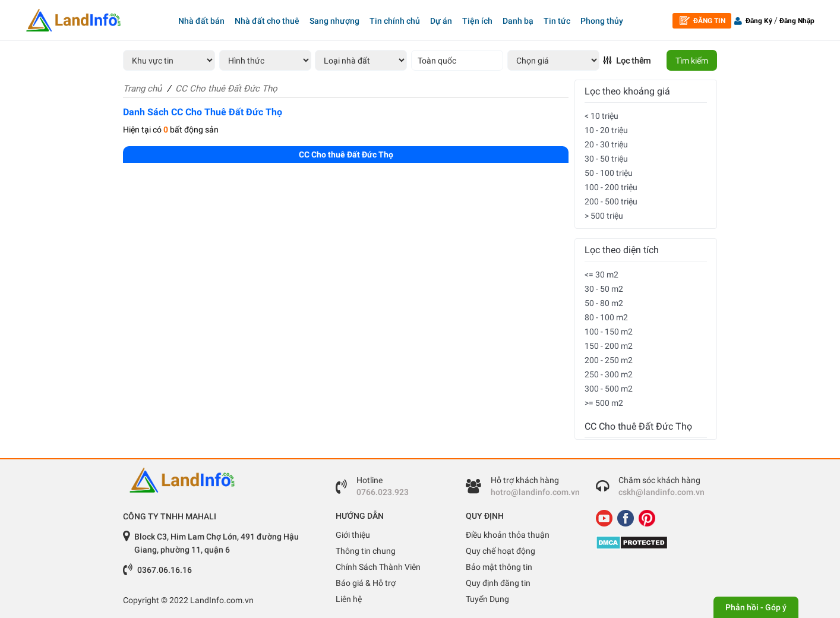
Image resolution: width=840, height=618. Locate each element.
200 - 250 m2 (609, 360)
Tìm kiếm (692, 61)
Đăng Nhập (797, 21)
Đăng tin (702, 21)
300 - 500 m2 (609, 389)
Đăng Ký (759, 21)
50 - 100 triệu (609, 173)
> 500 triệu (604, 216)
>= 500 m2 (604, 403)
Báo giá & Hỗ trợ (366, 583)
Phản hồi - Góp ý (756, 607)
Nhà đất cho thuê (267, 21)
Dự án (441, 21)
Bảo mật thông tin (499, 567)
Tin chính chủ (395, 21)
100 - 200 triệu (611, 187)
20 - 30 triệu (606, 144)
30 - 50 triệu (606, 159)
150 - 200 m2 (609, 346)
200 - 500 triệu (611, 201)
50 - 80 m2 (604, 303)
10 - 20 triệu (606, 130)
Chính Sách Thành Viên (378, 567)
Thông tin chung (366, 551)
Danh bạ (518, 21)
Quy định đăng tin (498, 583)
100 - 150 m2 (609, 332)
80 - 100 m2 (606, 317)
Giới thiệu (353, 535)
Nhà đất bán (201, 21)
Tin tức (557, 21)
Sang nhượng (334, 21)
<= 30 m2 (601, 275)
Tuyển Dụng (487, 599)
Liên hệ (349, 599)
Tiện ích (477, 21)
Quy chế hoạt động (500, 551)
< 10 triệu (601, 116)
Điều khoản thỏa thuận (508, 535)
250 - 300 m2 (609, 374)
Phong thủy (602, 21)
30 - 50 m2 (604, 289)
